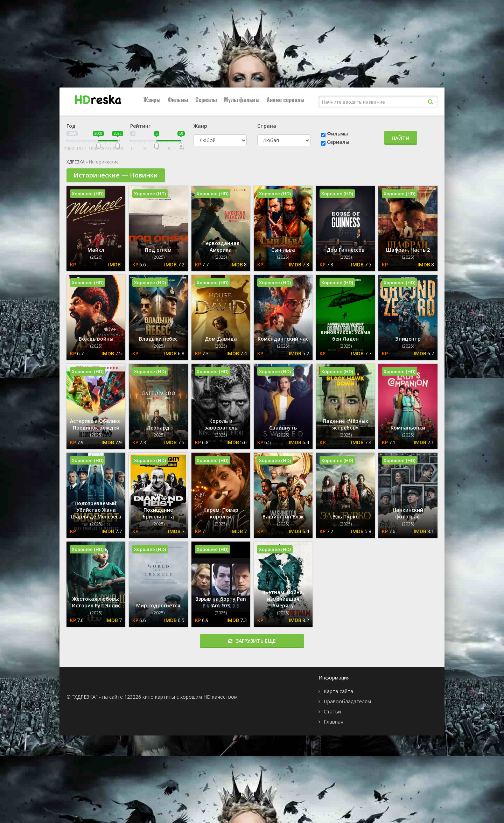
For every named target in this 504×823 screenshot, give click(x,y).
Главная (334, 722)
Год (71, 126)
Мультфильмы (242, 100)
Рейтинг (140, 126)
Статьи (332, 712)
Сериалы (206, 100)
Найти (401, 138)
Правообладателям (347, 701)
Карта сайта (338, 691)
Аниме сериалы (286, 100)
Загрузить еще (252, 641)
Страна (267, 126)
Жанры (152, 100)
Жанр (200, 126)
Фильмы (178, 100)
